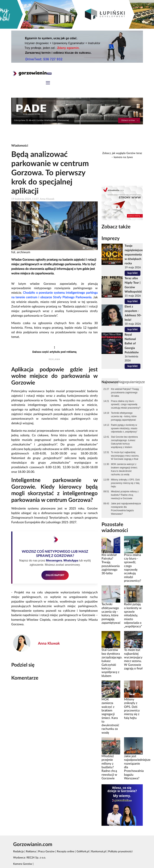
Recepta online (66, 852)
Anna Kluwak (49, 644)
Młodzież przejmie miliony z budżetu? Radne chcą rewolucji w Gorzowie (125, 495)
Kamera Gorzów (23, 864)
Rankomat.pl (99, 852)
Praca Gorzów (46, 852)
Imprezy (111, 238)
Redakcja (18, 852)
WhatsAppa (71, 561)
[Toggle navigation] (48, 83)
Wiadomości (20, 146)
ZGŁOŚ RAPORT (55, 575)
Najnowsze (110, 382)
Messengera (54, 561)
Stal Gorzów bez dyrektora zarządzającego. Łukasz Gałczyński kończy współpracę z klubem (124, 442)
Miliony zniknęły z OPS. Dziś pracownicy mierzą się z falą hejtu (125, 483)
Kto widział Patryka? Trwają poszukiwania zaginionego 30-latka (125, 393)
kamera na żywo (123, 157)
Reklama (31, 852)
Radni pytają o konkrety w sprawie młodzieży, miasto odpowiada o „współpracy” (124, 428)
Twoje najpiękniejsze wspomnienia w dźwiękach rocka (134, 255)
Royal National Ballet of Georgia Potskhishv (132, 344)
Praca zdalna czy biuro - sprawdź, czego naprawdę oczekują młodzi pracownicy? (126, 405)
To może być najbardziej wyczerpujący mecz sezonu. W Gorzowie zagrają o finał (125, 456)
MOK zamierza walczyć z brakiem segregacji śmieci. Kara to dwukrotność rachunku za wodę (124, 469)
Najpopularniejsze (132, 382)
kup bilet (133, 273)
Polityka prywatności (120, 852)
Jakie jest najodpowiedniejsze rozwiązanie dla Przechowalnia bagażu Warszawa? (126, 509)
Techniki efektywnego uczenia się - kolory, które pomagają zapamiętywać (124, 416)
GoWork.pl (83, 852)
